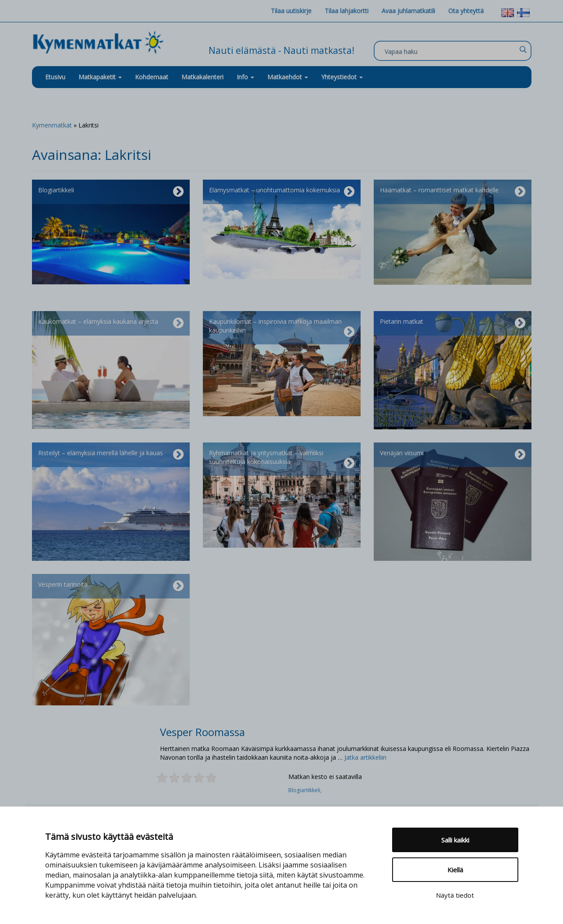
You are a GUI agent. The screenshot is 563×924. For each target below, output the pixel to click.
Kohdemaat (152, 77)
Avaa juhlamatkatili (408, 11)
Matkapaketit (100, 77)
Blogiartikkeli (111, 192)
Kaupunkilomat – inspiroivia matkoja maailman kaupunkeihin (282, 328)
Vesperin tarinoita (111, 586)
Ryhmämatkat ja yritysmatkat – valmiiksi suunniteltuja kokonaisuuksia (282, 459)
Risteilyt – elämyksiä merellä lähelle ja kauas (111, 455)
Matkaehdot (288, 77)
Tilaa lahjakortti (347, 11)
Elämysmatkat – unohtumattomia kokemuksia (282, 192)
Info (245, 77)
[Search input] (450, 51)
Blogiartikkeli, (306, 790)
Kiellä (455, 870)
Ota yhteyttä (466, 11)
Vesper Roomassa (202, 732)
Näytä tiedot (455, 895)
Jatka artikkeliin (365, 757)
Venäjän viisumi (453, 455)
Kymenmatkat (52, 125)
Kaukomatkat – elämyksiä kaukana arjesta (111, 323)
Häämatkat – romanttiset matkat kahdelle (453, 192)
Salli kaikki (455, 840)
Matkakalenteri (202, 77)
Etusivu (55, 77)
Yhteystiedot (342, 77)
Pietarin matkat (453, 323)
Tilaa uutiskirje (291, 11)
